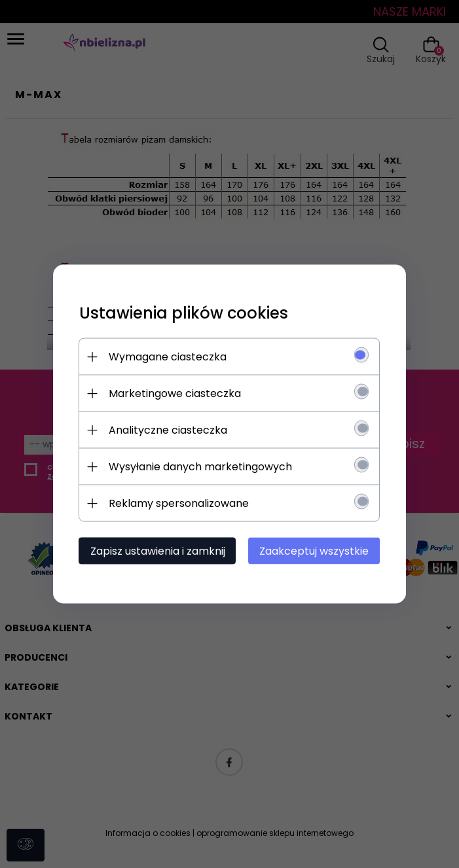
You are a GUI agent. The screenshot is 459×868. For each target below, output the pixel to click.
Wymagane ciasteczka (168, 357)
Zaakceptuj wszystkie (315, 551)
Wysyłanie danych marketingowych (200, 467)
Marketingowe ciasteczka (175, 393)
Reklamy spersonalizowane (179, 503)
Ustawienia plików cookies (184, 313)
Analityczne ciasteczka (168, 430)
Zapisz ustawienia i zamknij (158, 551)
